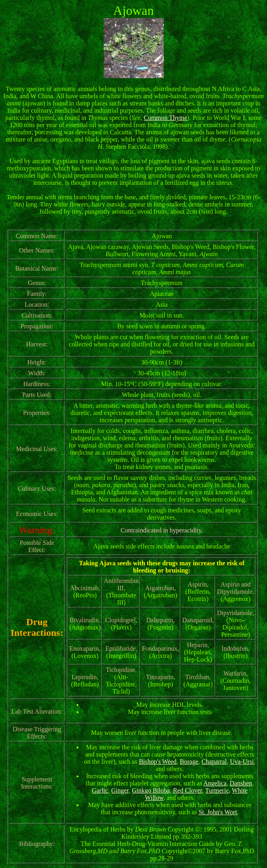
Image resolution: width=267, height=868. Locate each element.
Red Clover (188, 790)
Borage (189, 762)
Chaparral (214, 762)
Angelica (215, 783)
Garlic (100, 790)
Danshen (241, 783)
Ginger (120, 790)
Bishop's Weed (158, 762)
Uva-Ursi (242, 762)
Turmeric (217, 790)
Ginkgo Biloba (151, 790)
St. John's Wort (218, 812)
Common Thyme (166, 118)
